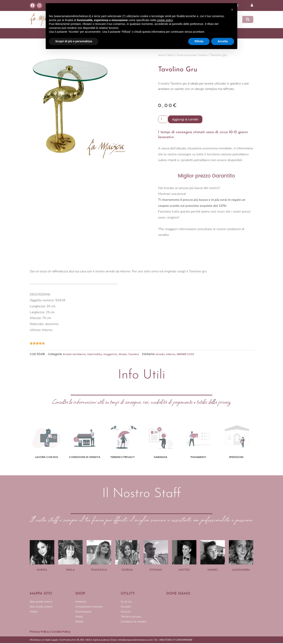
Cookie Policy (62, 632)
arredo (162, 355)
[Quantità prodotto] (163, 120)
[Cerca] (248, 19)
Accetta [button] (223, 41)
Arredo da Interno (75, 355)
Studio (124, 355)
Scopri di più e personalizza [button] (74, 41)
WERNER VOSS (188, 355)
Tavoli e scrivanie (194, 55)
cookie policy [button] (165, 20)
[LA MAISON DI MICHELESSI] (210, 613)
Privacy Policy (40, 632)
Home (163, 55)
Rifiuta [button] (199, 41)
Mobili (174, 55)
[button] (232, 10)
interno (173, 355)
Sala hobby (96, 355)
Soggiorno (111, 355)
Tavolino (217, 55)
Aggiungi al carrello (186, 120)
